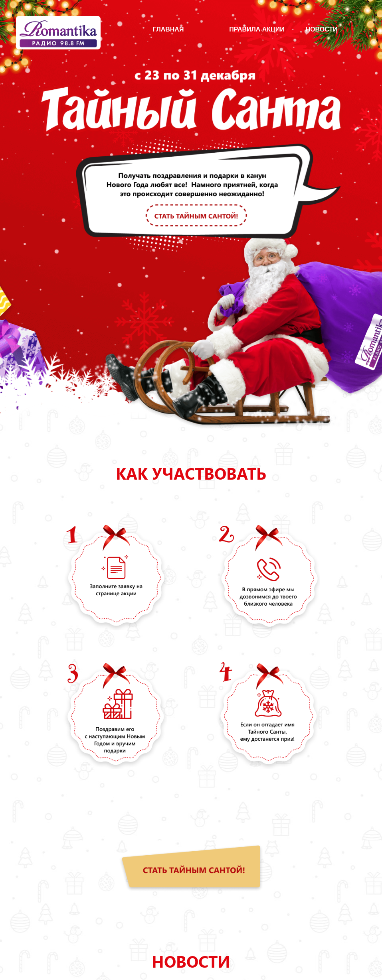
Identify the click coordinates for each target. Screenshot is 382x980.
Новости (322, 29)
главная (168, 29)
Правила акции (257, 29)
